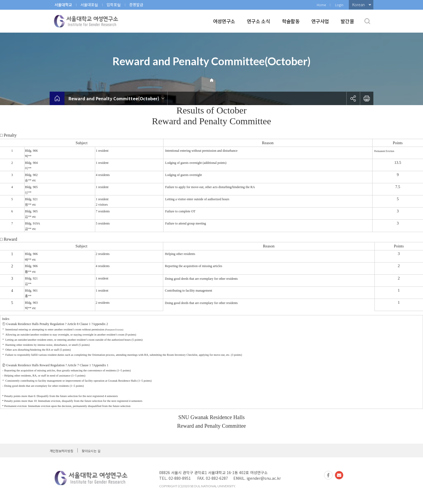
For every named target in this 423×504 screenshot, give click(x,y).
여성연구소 (224, 21)
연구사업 (320, 21)
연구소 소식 (258, 21)
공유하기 (353, 98)
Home (321, 5)
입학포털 (114, 5)
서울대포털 (89, 5)
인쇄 (367, 98)
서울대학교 (63, 5)
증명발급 (136, 5)
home (57, 98)
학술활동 (291, 21)
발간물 (347, 21)
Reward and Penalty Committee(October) (114, 98)
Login (339, 5)
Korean (359, 5)
